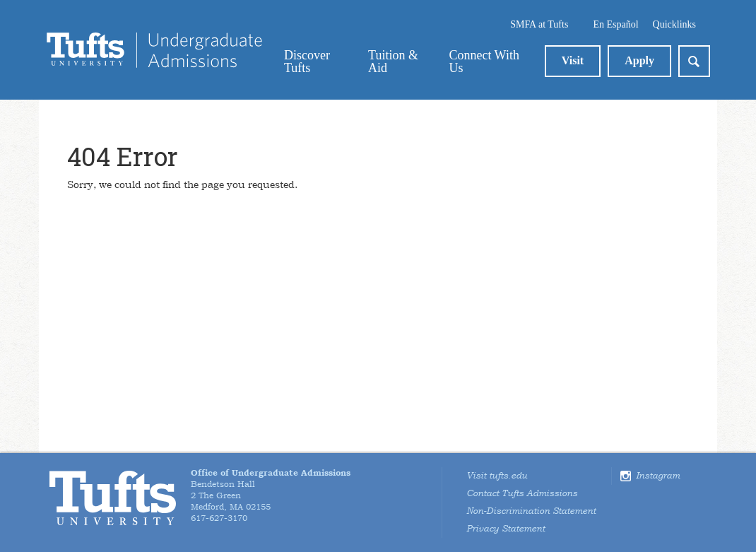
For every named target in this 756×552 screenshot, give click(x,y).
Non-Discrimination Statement (531, 511)
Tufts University (113, 498)
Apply (639, 60)
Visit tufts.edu (497, 476)
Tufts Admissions (154, 50)
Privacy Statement (506, 529)
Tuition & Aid (393, 61)
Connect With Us (484, 61)
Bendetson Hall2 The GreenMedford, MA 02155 (271, 490)
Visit (573, 60)
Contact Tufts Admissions (522, 493)
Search (694, 61)
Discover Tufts (307, 61)
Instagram (658, 476)
